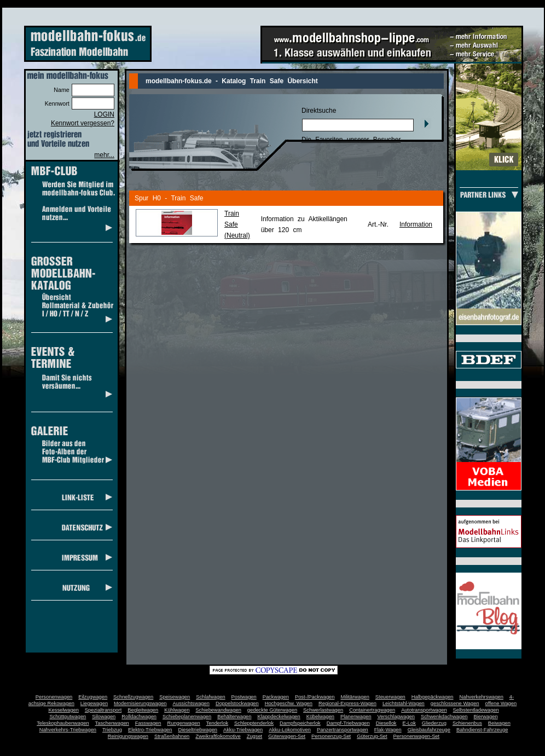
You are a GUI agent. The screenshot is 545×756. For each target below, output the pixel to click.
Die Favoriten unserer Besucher (351, 140)
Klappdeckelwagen (279, 717)
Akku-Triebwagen (243, 730)
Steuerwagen (390, 697)
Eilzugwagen (93, 697)
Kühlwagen (177, 710)
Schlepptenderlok (254, 723)
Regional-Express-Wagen (347, 703)
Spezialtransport (103, 710)
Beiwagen (499, 723)
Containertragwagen (372, 710)
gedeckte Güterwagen (272, 710)
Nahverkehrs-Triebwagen (68, 730)
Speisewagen (175, 697)
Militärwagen (355, 697)
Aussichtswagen (191, 703)
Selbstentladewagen (476, 710)
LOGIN (104, 114)
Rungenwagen (183, 723)
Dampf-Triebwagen (348, 723)
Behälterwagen (234, 717)
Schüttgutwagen (68, 717)
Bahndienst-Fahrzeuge (482, 730)
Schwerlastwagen (323, 710)
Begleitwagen (143, 710)
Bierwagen (486, 717)
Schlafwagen (210, 697)
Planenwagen (356, 717)
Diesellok (386, 723)
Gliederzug (434, 723)
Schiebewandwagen (218, 710)
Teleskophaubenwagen (63, 723)
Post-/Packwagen (315, 697)
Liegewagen (94, 703)
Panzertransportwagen (343, 730)
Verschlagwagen (396, 717)
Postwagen (244, 697)
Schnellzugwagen (133, 697)
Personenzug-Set (331, 736)
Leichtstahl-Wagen (404, 703)
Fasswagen (148, 723)
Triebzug (112, 730)
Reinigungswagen (128, 736)
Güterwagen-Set (287, 736)
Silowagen (104, 717)
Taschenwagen (112, 723)
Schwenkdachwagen (444, 717)
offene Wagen (501, 703)
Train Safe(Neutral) (237, 224)
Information (416, 224)
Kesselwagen (63, 710)
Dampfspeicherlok (300, 723)
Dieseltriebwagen (198, 730)
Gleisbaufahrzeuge (429, 730)
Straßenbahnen (172, 736)
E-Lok (409, 723)
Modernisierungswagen (140, 703)
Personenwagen (54, 697)
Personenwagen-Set (417, 736)
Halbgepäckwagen (433, 697)
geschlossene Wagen (455, 703)
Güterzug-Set (372, 736)
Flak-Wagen (388, 730)
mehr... (104, 155)
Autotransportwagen (424, 710)
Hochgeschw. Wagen (289, 703)
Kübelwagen (320, 717)
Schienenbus (467, 723)
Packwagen (276, 697)
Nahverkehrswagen (482, 697)
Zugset (255, 736)
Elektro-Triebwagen (150, 730)
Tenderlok (217, 723)
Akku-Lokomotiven (290, 730)
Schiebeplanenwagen (187, 717)
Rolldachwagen (139, 717)
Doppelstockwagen (237, 703)
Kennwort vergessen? (83, 123)
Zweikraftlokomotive (218, 736)
